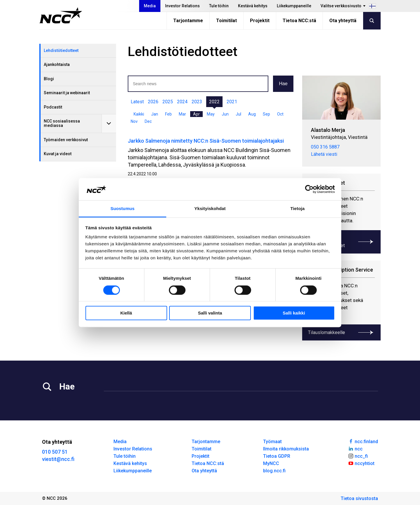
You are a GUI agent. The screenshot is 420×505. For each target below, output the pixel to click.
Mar (182, 114)
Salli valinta (210, 313)
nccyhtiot (361, 463)
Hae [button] (283, 84)
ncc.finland (363, 441)
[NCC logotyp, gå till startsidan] (61, 15)
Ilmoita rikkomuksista (286, 449)
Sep (266, 114)
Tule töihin (219, 6)
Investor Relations (182, 6)
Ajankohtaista (57, 64)
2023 (197, 102)
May (211, 114)
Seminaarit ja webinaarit (67, 93)
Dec (148, 121)
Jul (238, 114)
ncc (355, 448)
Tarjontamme (188, 21)
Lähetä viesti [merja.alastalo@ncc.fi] (324, 154)
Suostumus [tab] (123, 209)
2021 (232, 102)
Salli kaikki (294, 313)
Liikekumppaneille (294, 6)
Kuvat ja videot (58, 154)
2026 (153, 102)
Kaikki (139, 114)
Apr (196, 114)
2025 (168, 102)
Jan (155, 114)
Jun (225, 114)
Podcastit (53, 107)
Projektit (260, 21)
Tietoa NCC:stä (299, 21)
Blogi (49, 79)
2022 (214, 102)
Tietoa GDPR (277, 456)
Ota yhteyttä (343, 21)
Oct (280, 114)
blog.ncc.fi (274, 471)
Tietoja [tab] (298, 209)
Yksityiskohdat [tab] (210, 209)
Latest (137, 102)
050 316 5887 (325, 147)
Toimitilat (226, 21)
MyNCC (271, 463)
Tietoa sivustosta (359, 498)
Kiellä (126, 313)
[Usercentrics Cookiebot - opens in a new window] (309, 189)
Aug (252, 114)
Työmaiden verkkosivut (66, 140)
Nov (134, 121)
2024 (182, 102)
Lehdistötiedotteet (61, 50)
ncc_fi (358, 456)
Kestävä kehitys (253, 6)
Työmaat (272, 442)
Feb (168, 114)
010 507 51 (55, 452)
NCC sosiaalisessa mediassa (62, 123)
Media (150, 6)
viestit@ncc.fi (58, 459)
